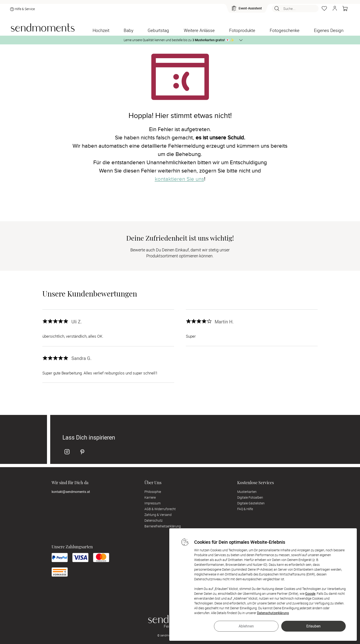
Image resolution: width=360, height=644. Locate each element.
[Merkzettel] (324, 9)
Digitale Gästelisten (251, 503)
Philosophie (153, 492)
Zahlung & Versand (158, 515)
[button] (335, 9)
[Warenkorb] (345, 9)
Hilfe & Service (22, 9)
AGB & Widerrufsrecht (160, 509)
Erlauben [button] (313, 626)
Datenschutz (154, 520)
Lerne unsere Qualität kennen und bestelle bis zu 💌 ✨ (179, 40)
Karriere (150, 497)
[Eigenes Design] (329, 30)
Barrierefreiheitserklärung (163, 526)
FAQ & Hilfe (245, 509)
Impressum (152, 503)
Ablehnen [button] (246, 626)
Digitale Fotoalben (250, 497)
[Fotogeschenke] (285, 30)
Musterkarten (247, 492)
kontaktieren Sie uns (179, 179)
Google (310, 594)
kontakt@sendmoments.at (71, 492)
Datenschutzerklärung (273, 613)
